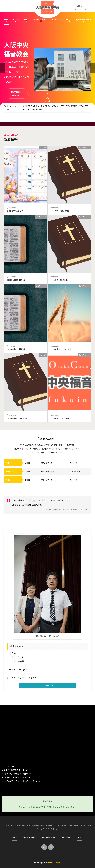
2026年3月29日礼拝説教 (16, 349)
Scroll (48, 98)
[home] (44, 847)
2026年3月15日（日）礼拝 (17, 418)
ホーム (15, 837)
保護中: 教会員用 (29, 837)
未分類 (44, 355)
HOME (6, 20)
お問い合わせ (57, 20)
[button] (2, 68)
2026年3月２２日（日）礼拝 (61, 349)
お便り (26, 19)
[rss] (51, 847)
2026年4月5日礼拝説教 (59, 280)
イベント (16, 20)
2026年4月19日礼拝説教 (60, 211)
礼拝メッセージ (41, 19)
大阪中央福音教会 (54, 863)
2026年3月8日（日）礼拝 (60, 418)
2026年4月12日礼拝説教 (16, 280)
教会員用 (69, 20)
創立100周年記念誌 (84, 20)
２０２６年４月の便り (15, 211)
